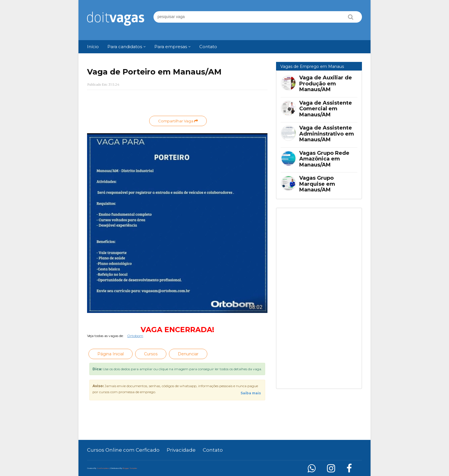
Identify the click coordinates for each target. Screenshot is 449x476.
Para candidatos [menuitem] (125, 47)
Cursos (151, 354)
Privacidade (181, 450)
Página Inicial (111, 354)
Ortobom (135, 336)
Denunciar (188, 354)
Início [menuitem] (93, 47)
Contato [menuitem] (208, 47)
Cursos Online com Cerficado (123, 450)
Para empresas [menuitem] (171, 47)
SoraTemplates (103, 468)
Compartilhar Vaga (178, 121)
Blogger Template (130, 468)
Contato (213, 450)
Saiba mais (251, 393)
